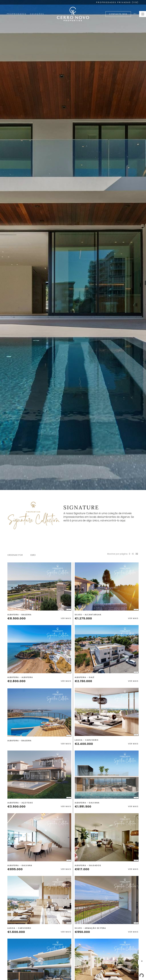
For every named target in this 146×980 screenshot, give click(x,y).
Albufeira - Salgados (88, 865)
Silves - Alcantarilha (88, 615)
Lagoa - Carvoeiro (87, 740)
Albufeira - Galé (85, 677)
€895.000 (15, 869)
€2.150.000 (83, 681)
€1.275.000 (83, 618)
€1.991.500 (83, 807)
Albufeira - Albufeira (20, 677)
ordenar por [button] (15, 555)
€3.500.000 (16, 807)
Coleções (37, 14)
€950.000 (82, 932)
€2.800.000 (16, 681)
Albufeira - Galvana (87, 803)
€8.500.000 (17, 618)
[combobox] (35, 555)
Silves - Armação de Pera (90, 928)
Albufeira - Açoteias (20, 803)
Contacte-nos (118, 14)
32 (137, 554)
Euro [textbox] (33, 555)
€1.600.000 (16, 932)
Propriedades (17, 14)
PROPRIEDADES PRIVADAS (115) (117, 2)
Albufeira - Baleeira (19, 615)
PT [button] (135, 14)
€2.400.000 (84, 744)
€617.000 (82, 869)
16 (133, 554)
